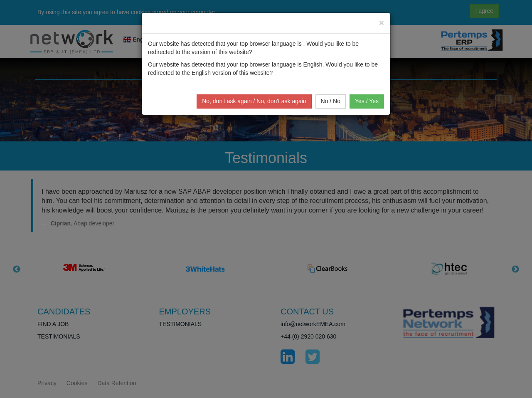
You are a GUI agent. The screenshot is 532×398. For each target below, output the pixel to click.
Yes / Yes (367, 101)
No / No (331, 101)
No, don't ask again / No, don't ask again (254, 101)
